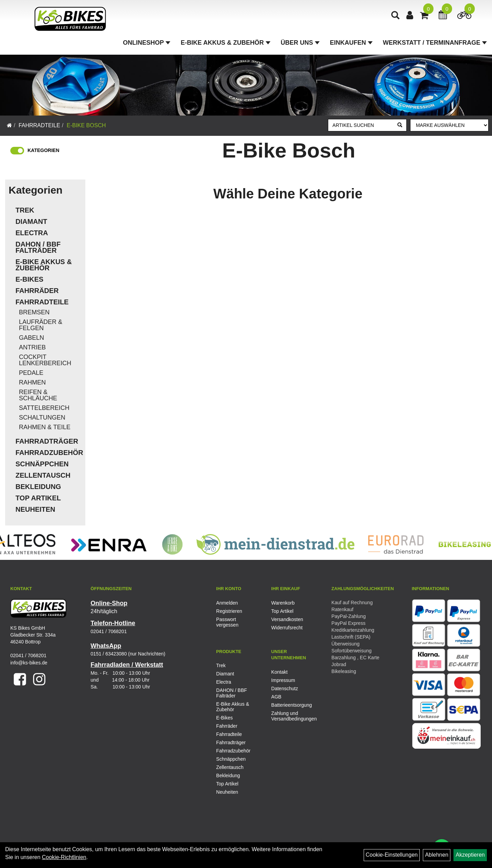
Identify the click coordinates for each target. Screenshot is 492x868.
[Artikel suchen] (361, 125)
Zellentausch (43, 475)
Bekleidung (38, 487)
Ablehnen (437, 855)
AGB (276, 697)
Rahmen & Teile (45, 427)
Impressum (283, 680)
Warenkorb (283, 603)
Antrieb (32, 347)
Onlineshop (147, 43)
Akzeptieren (470, 855)
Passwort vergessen (227, 622)
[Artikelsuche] (395, 16)
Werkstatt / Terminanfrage (435, 43)
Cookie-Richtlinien (64, 857)
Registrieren (229, 611)
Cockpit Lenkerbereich (45, 360)
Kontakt (279, 672)
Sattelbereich (44, 408)
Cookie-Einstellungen (392, 855)
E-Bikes (29, 279)
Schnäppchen (42, 464)
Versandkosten (287, 619)
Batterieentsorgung (291, 705)
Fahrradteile (39, 125)
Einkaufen (351, 43)
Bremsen (34, 312)
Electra (32, 233)
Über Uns (300, 43)
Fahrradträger (47, 441)
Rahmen (32, 382)
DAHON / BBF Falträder (38, 247)
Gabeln (31, 338)
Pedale (31, 373)
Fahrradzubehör (49, 453)
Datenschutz (285, 688)
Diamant (31, 221)
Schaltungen (42, 417)
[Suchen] (400, 125)
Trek (25, 210)
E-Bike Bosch (86, 125)
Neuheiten (35, 509)
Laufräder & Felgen (41, 325)
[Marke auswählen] (449, 125)
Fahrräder (37, 291)
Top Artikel (38, 498)
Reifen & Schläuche (38, 395)
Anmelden (227, 603)
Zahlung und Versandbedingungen (291, 716)
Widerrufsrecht (287, 628)
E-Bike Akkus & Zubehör (225, 43)
